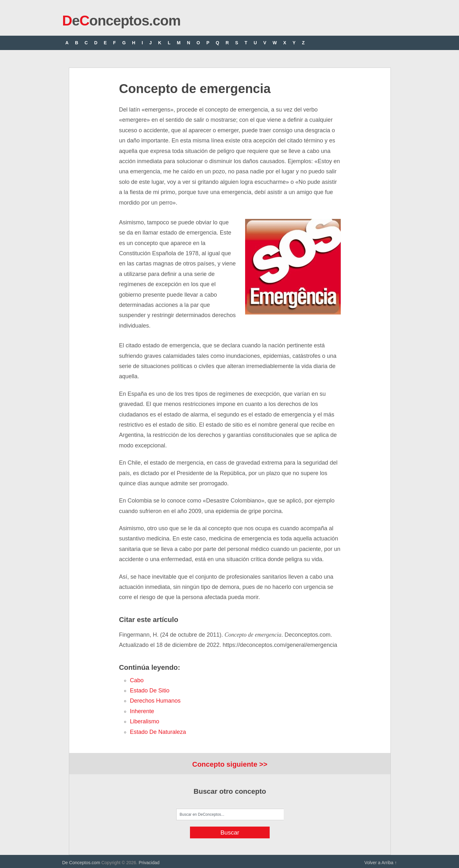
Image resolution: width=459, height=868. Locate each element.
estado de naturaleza (158, 732)
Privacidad (149, 863)
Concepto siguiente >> (230, 764)
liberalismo (144, 721)
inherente (142, 711)
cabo (137, 680)
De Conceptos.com (81, 863)
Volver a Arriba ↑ (381, 863)
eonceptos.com (121, 21)
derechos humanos (155, 701)
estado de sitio (149, 691)
